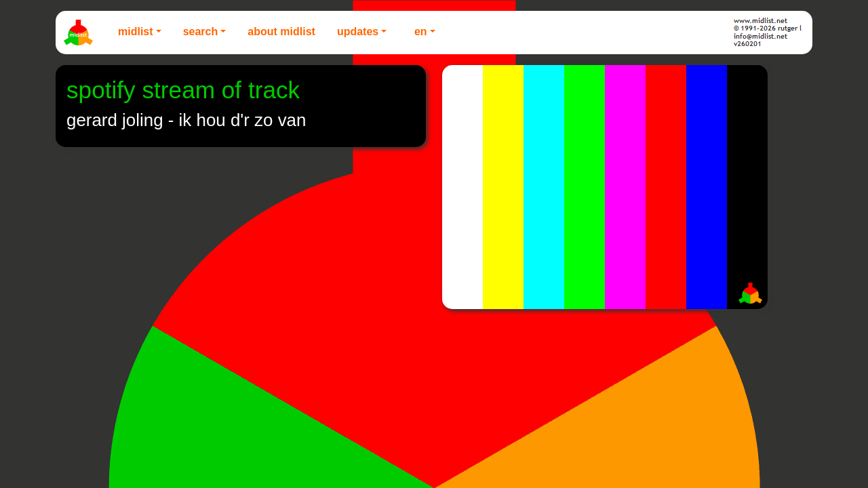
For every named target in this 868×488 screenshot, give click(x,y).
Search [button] (201, 32)
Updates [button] (358, 32)
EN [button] (421, 32)
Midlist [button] (136, 32)
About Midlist (281, 32)
